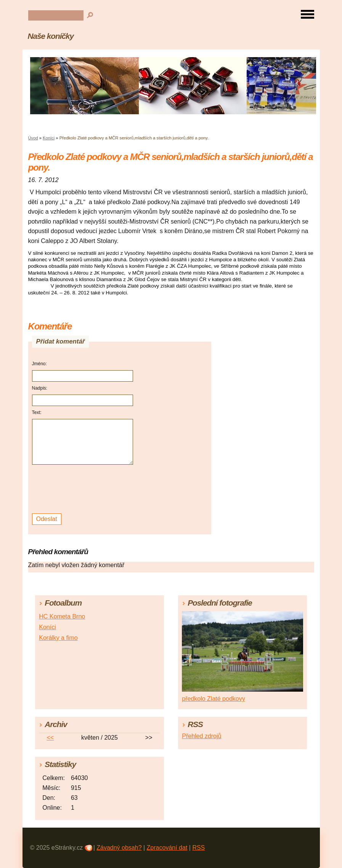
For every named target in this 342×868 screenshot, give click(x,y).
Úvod (33, 138)
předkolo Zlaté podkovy (213, 699)
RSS (198, 848)
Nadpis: (40, 388)
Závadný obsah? (119, 848)
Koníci (49, 138)
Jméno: (39, 364)
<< (50, 738)
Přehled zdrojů (202, 736)
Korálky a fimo (58, 638)
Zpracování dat (167, 848)
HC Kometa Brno (62, 616)
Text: (37, 412)
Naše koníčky (51, 36)
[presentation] (84, 489)
